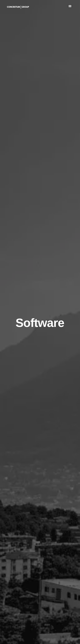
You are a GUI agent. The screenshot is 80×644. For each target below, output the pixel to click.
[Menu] (70, 6)
